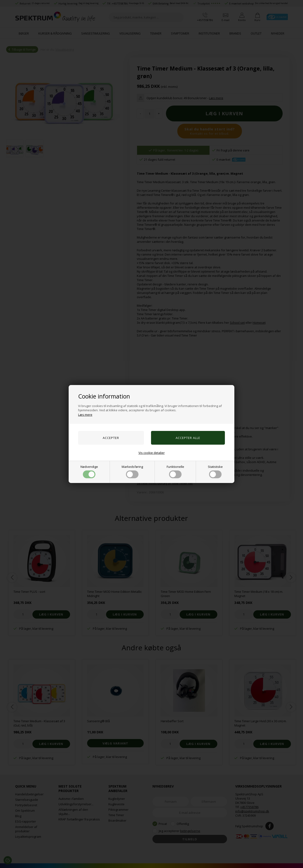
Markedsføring (132, 471)
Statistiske (215, 471)
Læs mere (85, 415)
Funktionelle (175, 471)
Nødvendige (89, 471)
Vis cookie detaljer (152, 453)
